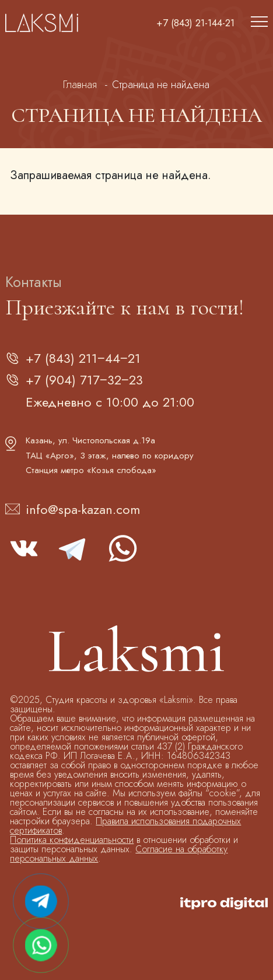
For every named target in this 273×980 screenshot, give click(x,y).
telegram (73, 548)
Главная (80, 85)
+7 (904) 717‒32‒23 (84, 380)
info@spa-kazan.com (83, 509)
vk (24, 548)
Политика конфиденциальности (72, 840)
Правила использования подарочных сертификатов (125, 826)
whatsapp (122, 548)
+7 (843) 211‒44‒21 (83, 358)
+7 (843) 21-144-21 (195, 23)
